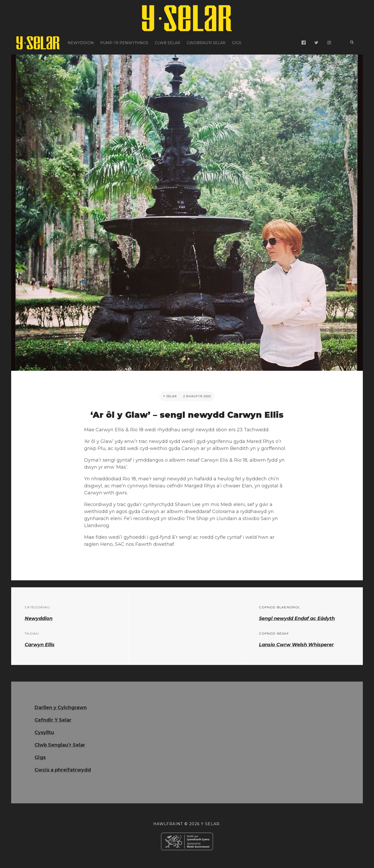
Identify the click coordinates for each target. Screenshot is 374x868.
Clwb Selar (168, 43)
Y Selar (170, 396)
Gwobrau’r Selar (206, 43)
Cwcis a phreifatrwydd (63, 770)
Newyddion (81, 43)
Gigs (237, 43)
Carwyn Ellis (40, 645)
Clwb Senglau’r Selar (60, 745)
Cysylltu (44, 732)
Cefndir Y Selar (53, 720)
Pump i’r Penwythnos (124, 43)
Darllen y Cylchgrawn (61, 708)
